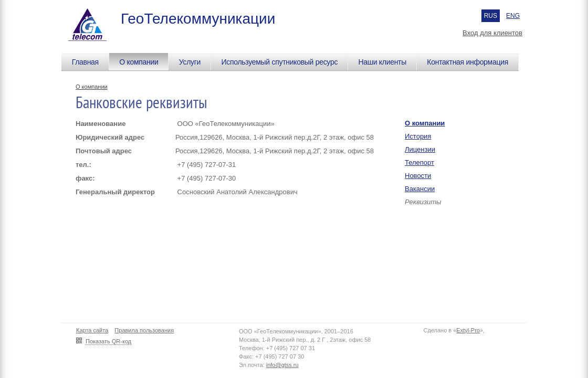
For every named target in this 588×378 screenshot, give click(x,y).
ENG (513, 16)
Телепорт (419, 162)
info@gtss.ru (282, 365)
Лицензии (420, 149)
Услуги (190, 62)
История (418, 136)
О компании (139, 62)
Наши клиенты (382, 62)
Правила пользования (144, 330)
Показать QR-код (108, 341)
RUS (491, 16)
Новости (418, 176)
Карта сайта (92, 330)
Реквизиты (423, 202)
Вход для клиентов (492, 33)
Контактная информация (468, 62)
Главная (85, 62)
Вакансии (420, 189)
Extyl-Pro (468, 330)
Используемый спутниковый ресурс (279, 62)
